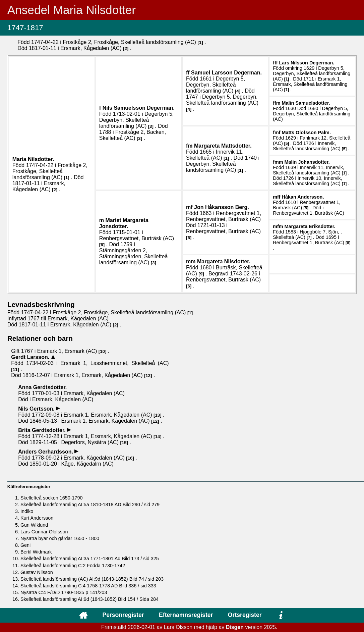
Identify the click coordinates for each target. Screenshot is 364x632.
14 (157, 437)
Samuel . (226, 73)
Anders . (46, 452)
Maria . (33, 159)
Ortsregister (245, 615)
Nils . (139, 108)
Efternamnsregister (186, 615)
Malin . (306, 103)
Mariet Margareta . (124, 223)
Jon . (222, 207)
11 (15, 370)
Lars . (307, 63)
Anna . (42, 387)
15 (124, 443)
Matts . (306, 133)
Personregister (123, 615)
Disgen (235, 627)
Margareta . (223, 146)
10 (102, 351)
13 (157, 415)
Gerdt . (31, 357)
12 (148, 376)
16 (130, 458)
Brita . (43, 430)
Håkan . (303, 197)
